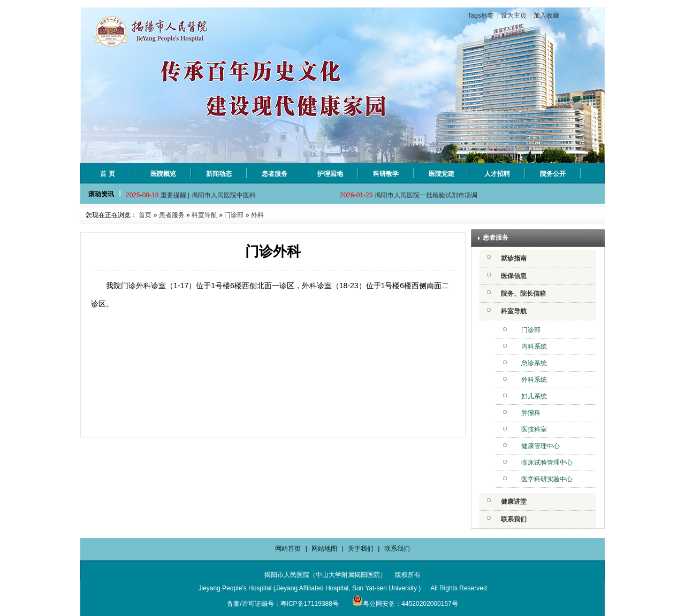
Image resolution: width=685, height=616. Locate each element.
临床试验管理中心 (547, 463)
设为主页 (514, 16)
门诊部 (234, 215)
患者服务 (172, 215)
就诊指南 (514, 258)
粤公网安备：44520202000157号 (405, 604)
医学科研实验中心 (547, 479)
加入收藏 (546, 16)
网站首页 (288, 549)
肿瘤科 (531, 413)
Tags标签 (480, 16)
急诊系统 (534, 363)
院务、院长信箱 (523, 294)
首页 (145, 215)
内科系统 (534, 346)
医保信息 (514, 276)
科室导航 (204, 215)
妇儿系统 (534, 396)
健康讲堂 (514, 502)
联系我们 (514, 519)
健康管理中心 (541, 446)
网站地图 (324, 549)
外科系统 (534, 380)
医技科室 (534, 429)
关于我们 (361, 549)
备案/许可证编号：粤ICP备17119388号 (283, 604)
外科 (257, 215)
